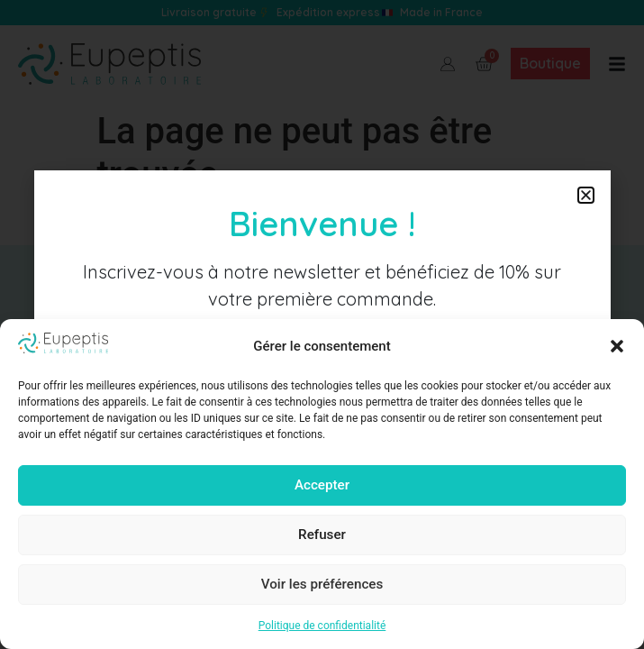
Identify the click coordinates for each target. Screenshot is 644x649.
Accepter (322, 486)
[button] (617, 346)
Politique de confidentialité (322, 626)
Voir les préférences (322, 585)
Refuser (322, 535)
